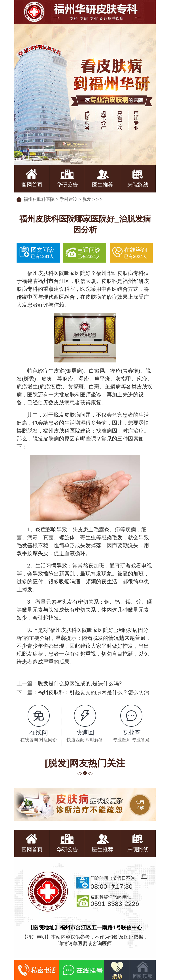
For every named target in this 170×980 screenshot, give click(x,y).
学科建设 (68, 199)
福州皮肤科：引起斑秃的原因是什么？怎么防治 (93, 692)
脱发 (87, 199)
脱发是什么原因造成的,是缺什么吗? (80, 683)
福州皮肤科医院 (39, 199)
